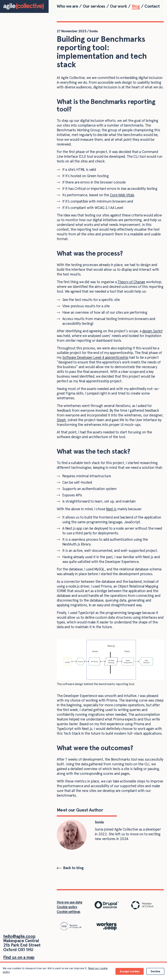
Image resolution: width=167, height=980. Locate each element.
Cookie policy (67, 907)
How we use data (69, 902)
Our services (94, 6)
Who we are (67, 6)
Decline (155, 971)
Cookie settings (69, 912)
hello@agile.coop (19, 936)
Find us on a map (19, 957)
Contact (152, 6)
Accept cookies (130, 971)
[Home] (24, 6)
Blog (136, 6)
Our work (118, 6)
